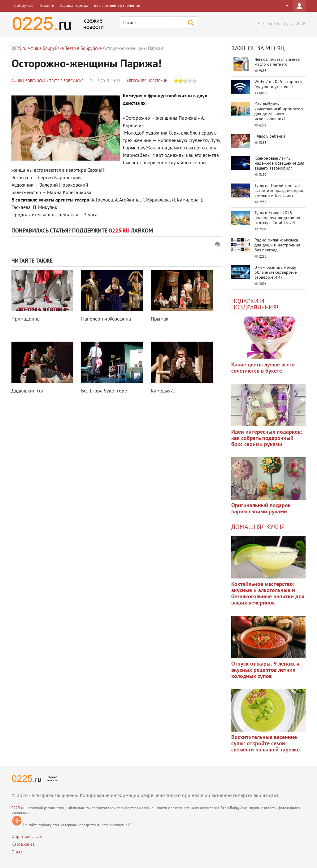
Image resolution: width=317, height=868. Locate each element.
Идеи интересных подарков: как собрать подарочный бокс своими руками (267, 438)
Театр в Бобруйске (66, 81)
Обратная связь (27, 837)
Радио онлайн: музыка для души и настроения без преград (277, 245)
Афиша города (74, 6)
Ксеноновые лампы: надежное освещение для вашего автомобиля (279, 164)
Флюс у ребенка (270, 137)
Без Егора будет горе (104, 391)
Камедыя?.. (163, 391)
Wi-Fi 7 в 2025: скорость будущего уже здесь (278, 84)
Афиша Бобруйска (28, 81)
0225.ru (18, 808)
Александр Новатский (147, 81)
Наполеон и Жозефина (106, 319)
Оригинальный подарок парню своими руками (261, 509)
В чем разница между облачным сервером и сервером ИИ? (276, 273)
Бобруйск (24, 6)
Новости (46, 6)
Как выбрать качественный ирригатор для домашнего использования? (279, 112)
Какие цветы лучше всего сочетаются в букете (263, 368)
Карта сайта (23, 845)
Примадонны (26, 319)
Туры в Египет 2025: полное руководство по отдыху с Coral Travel (277, 218)
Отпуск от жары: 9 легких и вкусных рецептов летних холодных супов (265, 670)
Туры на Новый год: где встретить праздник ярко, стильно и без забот (279, 191)
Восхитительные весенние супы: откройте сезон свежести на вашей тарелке (265, 744)
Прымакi (160, 319)
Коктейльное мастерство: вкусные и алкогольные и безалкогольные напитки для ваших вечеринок (268, 594)
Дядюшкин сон (28, 391)
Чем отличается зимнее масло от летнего (277, 62)
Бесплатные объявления (117, 6)
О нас (17, 852)
